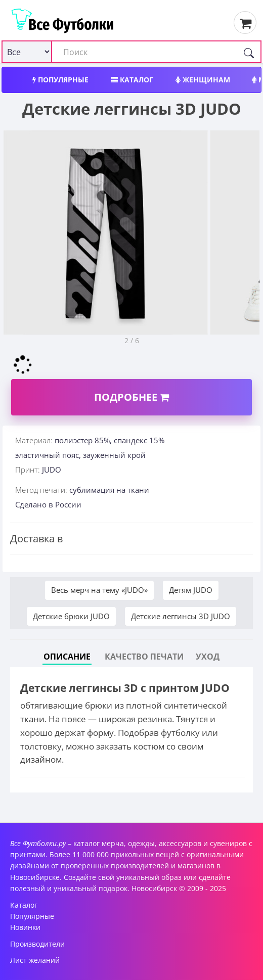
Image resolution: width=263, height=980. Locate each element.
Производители (37, 944)
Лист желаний (35, 960)
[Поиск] (249, 52)
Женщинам (203, 80)
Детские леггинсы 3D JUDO (181, 616)
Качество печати (144, 657)
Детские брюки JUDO (71, 616)
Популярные (60, 80)
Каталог (132, 80)
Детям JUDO (191, 590)
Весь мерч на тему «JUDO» (99, 590)
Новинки (25, 927)
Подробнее (131, 397)
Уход (208, 657)
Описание (67, 657)
